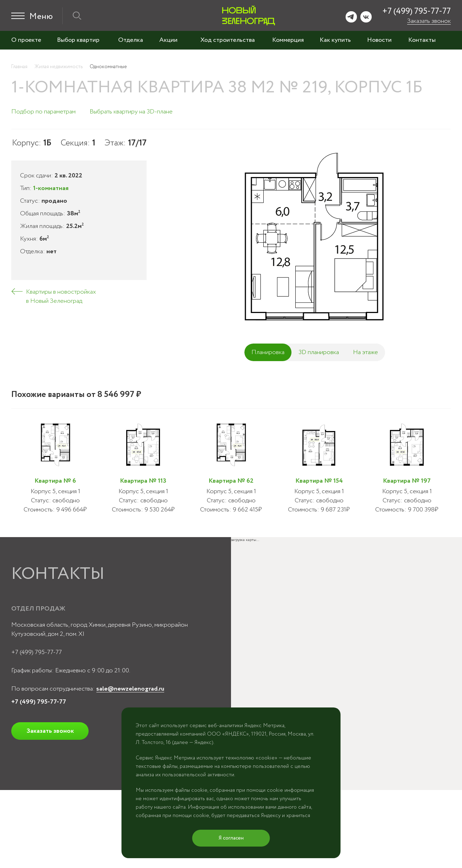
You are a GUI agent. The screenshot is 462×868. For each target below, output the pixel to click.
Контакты (422, 40)
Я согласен (231, 838)
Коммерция (288, 40)
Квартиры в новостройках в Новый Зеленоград (61, 296)
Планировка (268, 352)
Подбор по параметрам (43, 112)
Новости (379, 40)
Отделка (131, 40)
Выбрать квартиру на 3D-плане (131, 112)
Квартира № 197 (407, 481)
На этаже (365, 352)
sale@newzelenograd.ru (130, 689)
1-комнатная (51, 188)
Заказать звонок (429, 21)
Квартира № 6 (55, 481)
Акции (168, 40)
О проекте (26, 40)
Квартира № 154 (319, 481)
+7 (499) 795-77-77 (416, 11)
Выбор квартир (78, 40)
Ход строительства (228, 40)
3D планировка (319, 352)
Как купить (335, 40)
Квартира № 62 (231, 481)
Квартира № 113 (143, 481)
